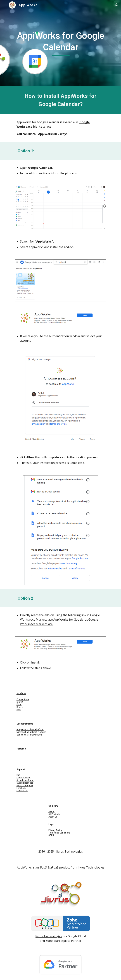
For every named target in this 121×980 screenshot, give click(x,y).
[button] (4, 5)
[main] (60, 43)
